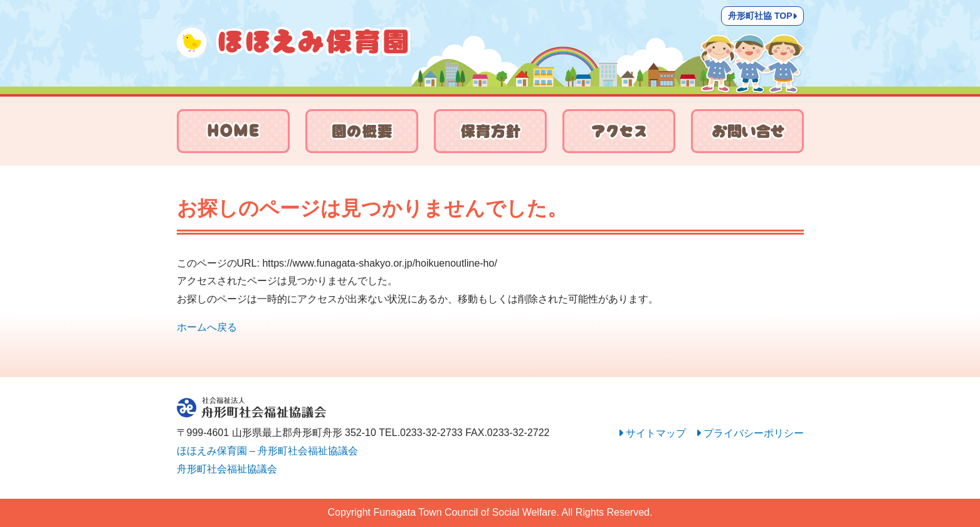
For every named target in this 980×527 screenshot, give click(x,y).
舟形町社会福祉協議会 (227, 469)
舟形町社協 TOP (762, 16)
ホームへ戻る (207, 327)
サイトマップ (656, 433)
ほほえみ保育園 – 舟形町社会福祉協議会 (268, 451)
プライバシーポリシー (754, 433)
